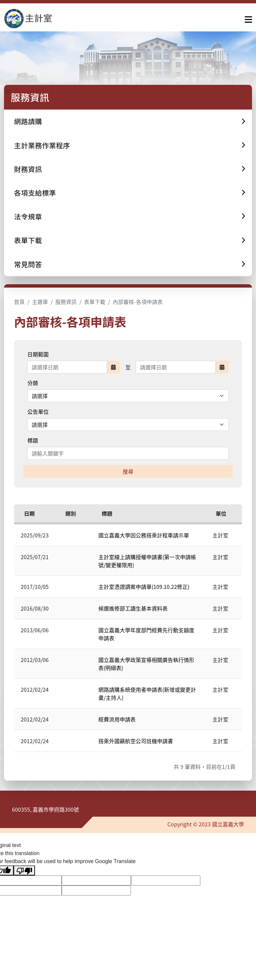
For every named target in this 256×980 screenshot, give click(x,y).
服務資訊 (66, 302)
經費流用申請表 (117, 719)
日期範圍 (38, 354)
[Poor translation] (24, 871)
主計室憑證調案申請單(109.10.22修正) (144, 587)
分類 (33, 383)
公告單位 (38, 412)
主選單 (40, 302)
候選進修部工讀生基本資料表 (133, 608)
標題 (33, 440)
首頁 (19, 302)
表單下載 (95, 302)
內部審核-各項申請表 (138, 302)
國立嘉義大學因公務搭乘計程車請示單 (144, 535)
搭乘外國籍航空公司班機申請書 (136, 741)
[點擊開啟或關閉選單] (248, 18)
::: (8, 91)
